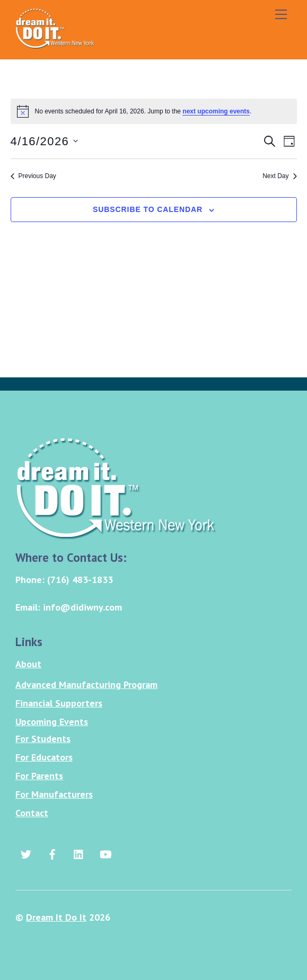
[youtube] (106, 853)
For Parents (39, 776)
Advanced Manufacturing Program (86, 685)
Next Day (279, 176)
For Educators (44, 757)
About (28, 664)
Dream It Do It (56, 917)
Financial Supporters (59, 703)
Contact (32, 813)
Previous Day (33, 176)
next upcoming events (216, 111)
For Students (43, 739)
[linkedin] (79, 853)
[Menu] (281, 14)
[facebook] (52, 853)
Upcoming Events (52, 722)
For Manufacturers (54, 794)
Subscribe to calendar (148, 209)
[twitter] (26, 853)
